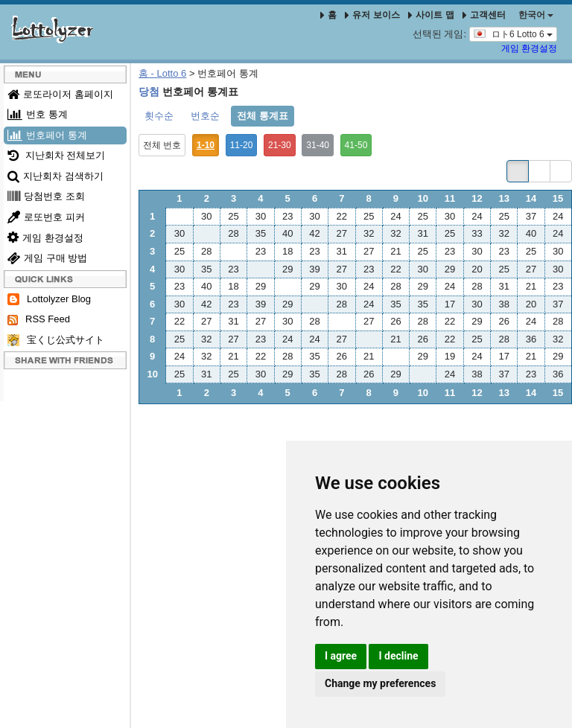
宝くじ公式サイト (56, 341)
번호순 (205, 116)
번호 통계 (38, 114)
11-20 (242, 145)
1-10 (206, 145)
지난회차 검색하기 (55, 176)
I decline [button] (398, 656)
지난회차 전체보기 (56, 155)
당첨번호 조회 (46, 196)
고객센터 (484, 15)
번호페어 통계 (47, 135)
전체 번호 (162, 145)
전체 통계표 (263, 116)
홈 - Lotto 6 (162, 73)
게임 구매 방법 (47, 258)
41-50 (356, 145)
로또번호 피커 (46, 217)
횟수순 (159, 116)
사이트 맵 (432, 15)
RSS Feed (39, 319)
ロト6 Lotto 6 (513, 33)
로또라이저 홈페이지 (60, 94)
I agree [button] (341, 656)
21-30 (280, 145)
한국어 (536, 15)
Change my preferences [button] (380, 683)
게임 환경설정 (529, 48)
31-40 (318, 145)
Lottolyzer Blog (49, 300)
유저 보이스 (372, 15)
